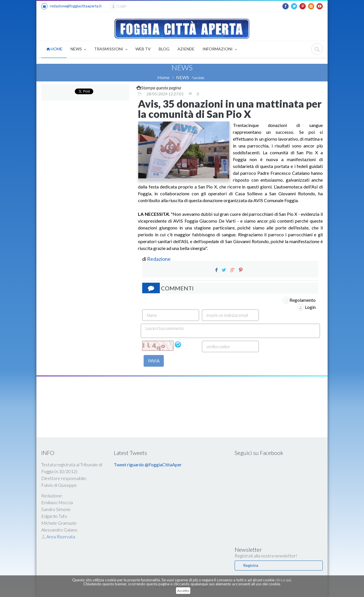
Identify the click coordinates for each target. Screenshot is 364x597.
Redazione (159, 259)
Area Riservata (58, 537)
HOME (54, 49)
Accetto (183, 591)
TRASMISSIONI (111, 49)
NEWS (78, 49)
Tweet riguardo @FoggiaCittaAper (148, 464)
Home (163, 77)
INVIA (154, 361)
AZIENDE (186, 49)
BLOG (164, 49)
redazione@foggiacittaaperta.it (71, 6)
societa (199, 78)
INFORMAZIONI (220, 49)
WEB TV (143, 49)
